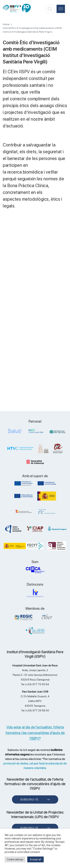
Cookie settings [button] (15, 859)
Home (6, 24)
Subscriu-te (29, 799)
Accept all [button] (35, 859)
